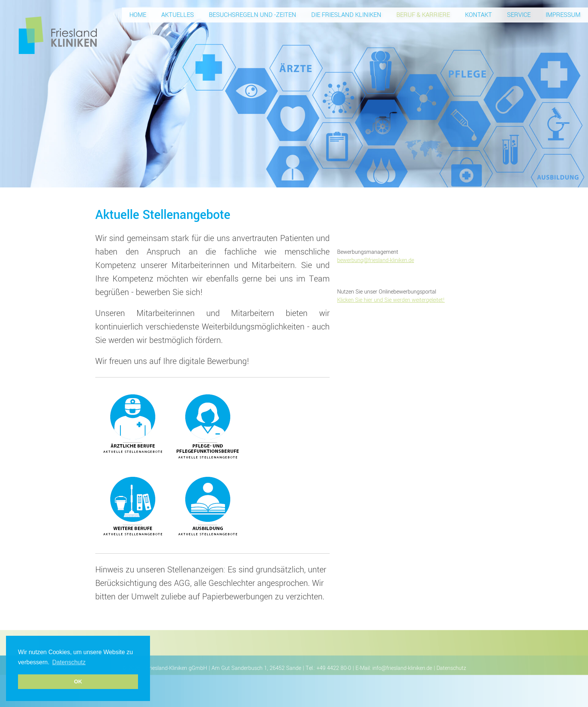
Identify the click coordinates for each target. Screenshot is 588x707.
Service (519, 15)
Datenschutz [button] (69, 662)
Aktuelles (178, 15)
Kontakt (478, 15)
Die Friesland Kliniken (346, 15)
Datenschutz (451, 668)
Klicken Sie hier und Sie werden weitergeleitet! (391, 300)
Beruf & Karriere (423, 15)
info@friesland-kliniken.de (402, 668)
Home (138, 15)
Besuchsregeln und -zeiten (253, 15)
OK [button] (78, 682)
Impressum (563, 15)
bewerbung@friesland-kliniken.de (376, 260)
